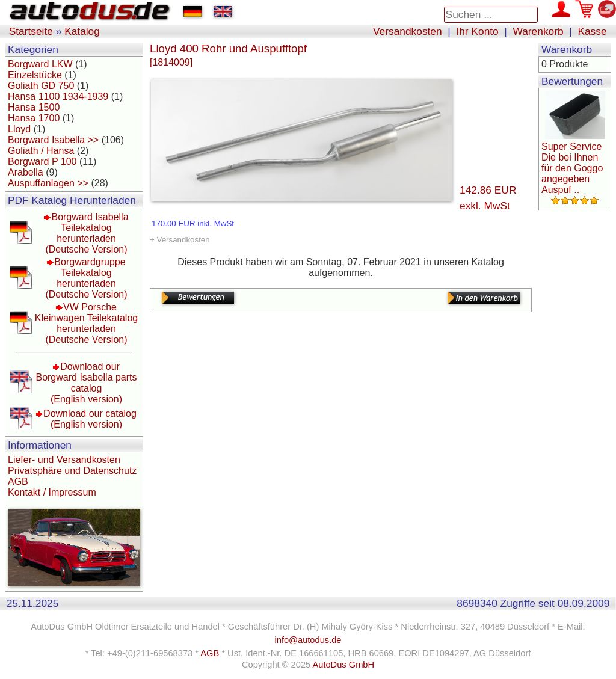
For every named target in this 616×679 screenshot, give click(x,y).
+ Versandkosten (180, 240)
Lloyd (19, 129)
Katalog (82, 31)
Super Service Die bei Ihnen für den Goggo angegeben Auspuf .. (572, 168)
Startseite (31, 31)
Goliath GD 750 (41, 86)
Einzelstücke (35, 75)
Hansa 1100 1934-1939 (58, 97)
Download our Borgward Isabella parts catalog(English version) (86, 383)
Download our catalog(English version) (90, 419)
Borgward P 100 (42, 161)
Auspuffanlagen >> (48, 183)
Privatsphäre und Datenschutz (72, 471)
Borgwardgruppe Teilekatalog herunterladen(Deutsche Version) (86, 278)
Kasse (592, 31)
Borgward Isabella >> (53, 140)
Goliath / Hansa (41, 151)
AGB (18, 481)
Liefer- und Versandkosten (64, 460)
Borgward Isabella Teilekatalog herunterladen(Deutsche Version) (87, 233)
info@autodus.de (308, 640)
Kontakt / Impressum (52, 492)
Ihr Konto (477, 31)
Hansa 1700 (34, 118)
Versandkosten (408, 31)
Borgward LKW (40, 64)
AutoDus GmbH (343, 665)
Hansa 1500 (34, 107)
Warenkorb (538, 31)
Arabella (26, 172)
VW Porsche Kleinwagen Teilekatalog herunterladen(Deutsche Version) (86, 323)
